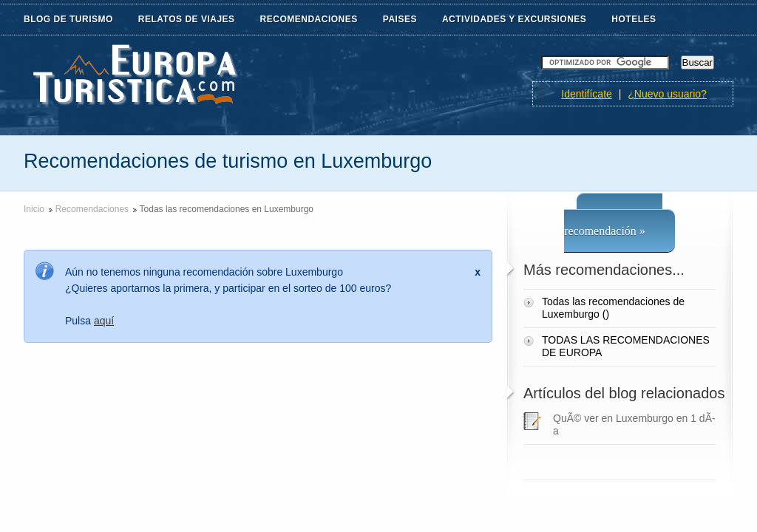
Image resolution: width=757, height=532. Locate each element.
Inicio (34, 209)
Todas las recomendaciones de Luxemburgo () (613, 308)
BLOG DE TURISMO (68, 19)
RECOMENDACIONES (309, 19)
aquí (104, 321)
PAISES (400, 19)
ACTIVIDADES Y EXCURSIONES (514, 19)
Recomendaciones (92, 209)
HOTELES (634, 19)
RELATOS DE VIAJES (187, 19)
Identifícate (587, 94)
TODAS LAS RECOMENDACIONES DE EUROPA (626, 346)
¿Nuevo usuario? (667, 94)
